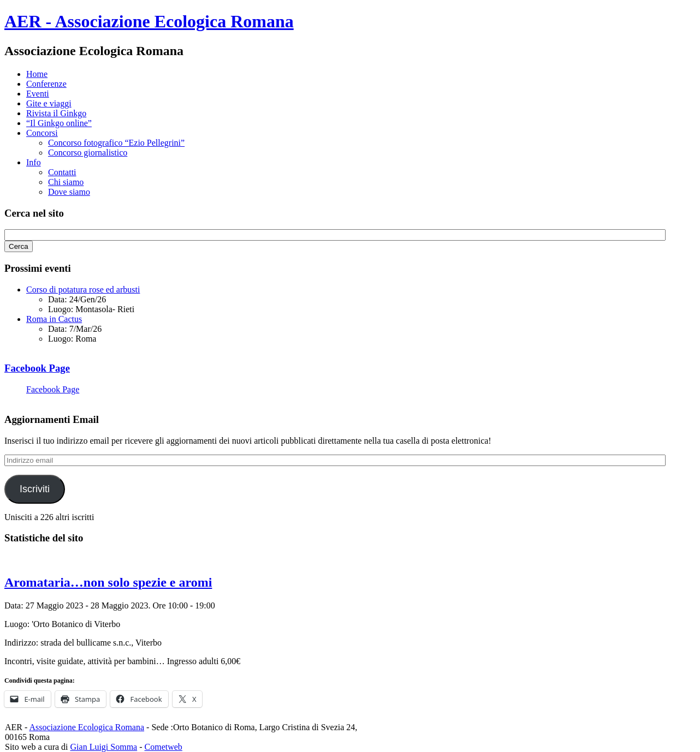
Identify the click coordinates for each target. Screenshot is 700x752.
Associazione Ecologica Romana (87, 727)
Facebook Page (37, 368)
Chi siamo (66, 182)
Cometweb (164, 747)
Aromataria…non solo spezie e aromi (108, 582)
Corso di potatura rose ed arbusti (83, 290)
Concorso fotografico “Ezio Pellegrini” (116, 143)
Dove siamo (69, 192)
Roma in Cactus (54, 319)
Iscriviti (35, 489)
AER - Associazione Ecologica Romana (149, 21)
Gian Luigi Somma (104, 747)
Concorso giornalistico (88, 153)
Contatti (62, 172)
